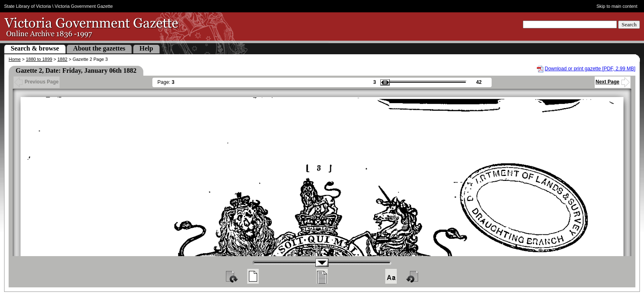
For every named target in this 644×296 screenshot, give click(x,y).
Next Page (613, 82)
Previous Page (37, 82)
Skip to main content (617, 6)
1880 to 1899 (39, 59)
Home (15, 59)
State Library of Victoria (28, 6)
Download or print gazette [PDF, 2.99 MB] (590, 69)
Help (146, 48)
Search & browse (35, 48)
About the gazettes (99, 48)
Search (629, 24)
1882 (62, 59)
